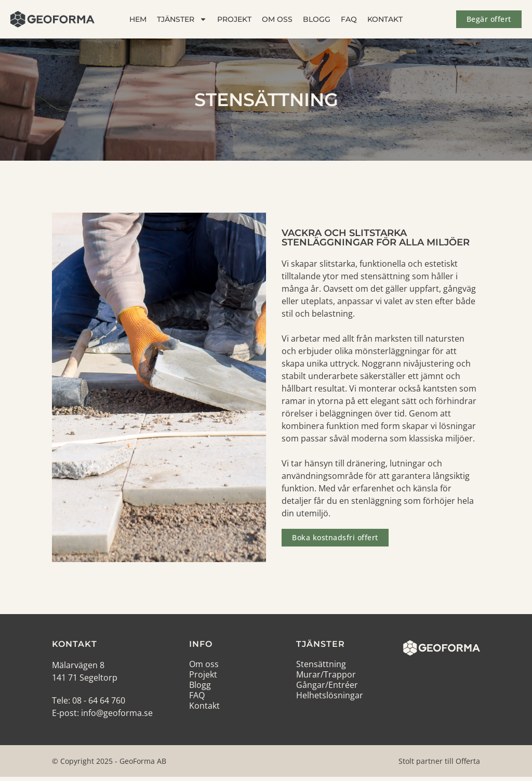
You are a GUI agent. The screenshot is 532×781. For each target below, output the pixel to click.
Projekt (234, 19)
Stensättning (321, 664)
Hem (138, 19)
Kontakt (385, 19)
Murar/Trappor (326, 674)
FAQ (349, 19)
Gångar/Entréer (327, 685)
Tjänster (182, 19)
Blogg (317, 19)
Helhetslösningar (330, 695)
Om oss (277, 19)
